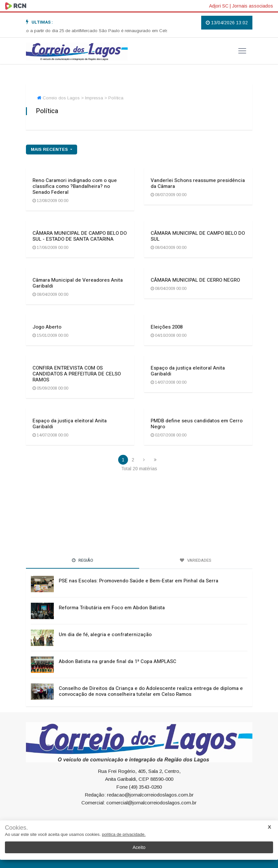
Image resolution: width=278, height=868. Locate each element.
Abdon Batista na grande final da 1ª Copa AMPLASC (118, 661)
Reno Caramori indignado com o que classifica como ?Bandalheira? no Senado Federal (75, 186)
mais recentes (50, 149)
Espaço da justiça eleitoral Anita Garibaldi (188, 371)
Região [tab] (83, 560)
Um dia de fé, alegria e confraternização (105, 635)
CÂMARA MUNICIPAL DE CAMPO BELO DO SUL (198, 236)
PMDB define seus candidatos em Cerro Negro (197, 424)
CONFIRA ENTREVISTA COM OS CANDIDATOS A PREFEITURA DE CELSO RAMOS (77, 374)
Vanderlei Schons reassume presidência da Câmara (198, 183)
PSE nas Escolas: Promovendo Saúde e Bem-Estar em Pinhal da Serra (139, 581)
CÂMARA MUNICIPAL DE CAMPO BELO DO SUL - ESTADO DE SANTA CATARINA (80, 236)
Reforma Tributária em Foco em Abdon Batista (112, 608)
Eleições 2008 (167, 327)
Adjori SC (219, 6)
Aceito (139, 847)
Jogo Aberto (47, 327)
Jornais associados (253, 6)
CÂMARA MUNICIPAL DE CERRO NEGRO (195, 280)
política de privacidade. (124, 834)
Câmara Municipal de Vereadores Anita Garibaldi (78, 283)
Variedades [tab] (196, 560)
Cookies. (16, 828)
